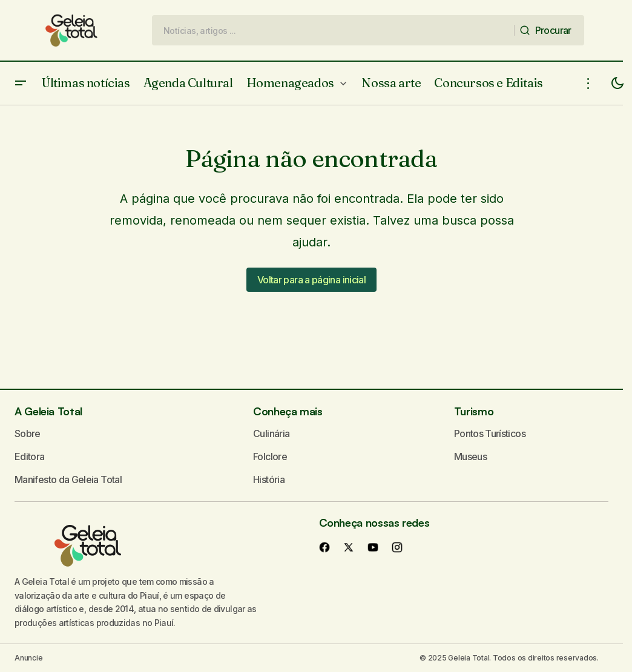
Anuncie (28, 658)
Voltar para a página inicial (311, 280)
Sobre (28, 433)
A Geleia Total (48, 411)
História (269, 479)
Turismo (474, 411)
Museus (470, 456)
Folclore (270, 456)
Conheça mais (288, 411)
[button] (21, 83)
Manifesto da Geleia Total (68, 479)
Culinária (271, 433)
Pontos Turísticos (490, 433)
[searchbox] (333, 30)
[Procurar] (549, 30)
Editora (30, 456)
